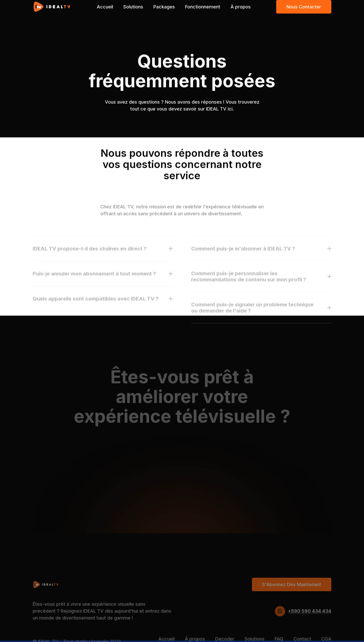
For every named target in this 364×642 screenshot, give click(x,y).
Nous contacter (304, 7)
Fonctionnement (203, 7)
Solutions (133, 7)
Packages (164, 7)
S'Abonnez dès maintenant (292, 593)
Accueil (105, 7)
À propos (241, 7)
